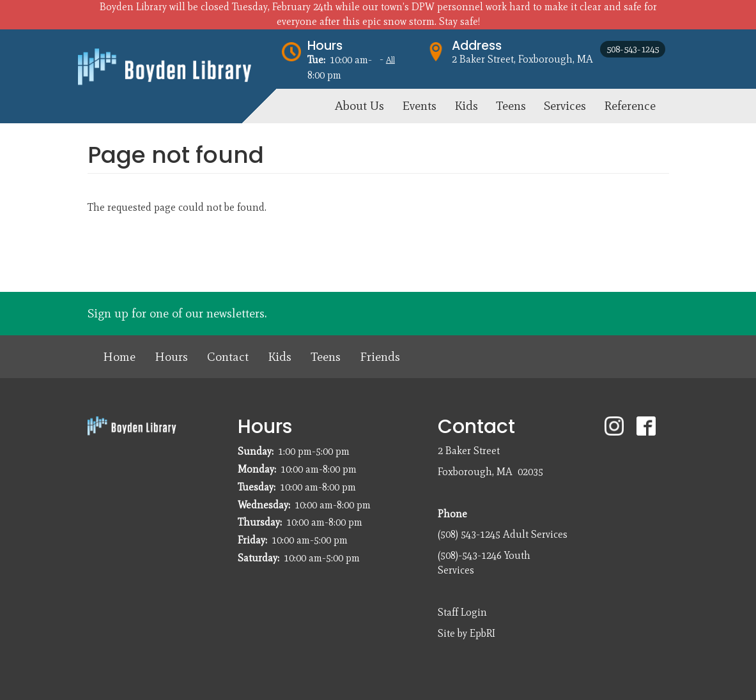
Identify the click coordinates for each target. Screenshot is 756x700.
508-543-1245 (633, 49)
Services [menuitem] (565, 106)
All (390, 60)
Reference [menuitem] (630, 106)
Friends (380, 357)
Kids (280, 357)
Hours (325, 46)
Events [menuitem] (419, 106)
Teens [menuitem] (511, 106)
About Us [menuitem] (359, 106)
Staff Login (462, 612)
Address (477, 46)
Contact (228, 357)
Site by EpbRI (467, 633)
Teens (326, 357)
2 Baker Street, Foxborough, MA (522, 59)
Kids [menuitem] (466, 106)
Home (119, 357)
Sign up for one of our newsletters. (177, 313)
